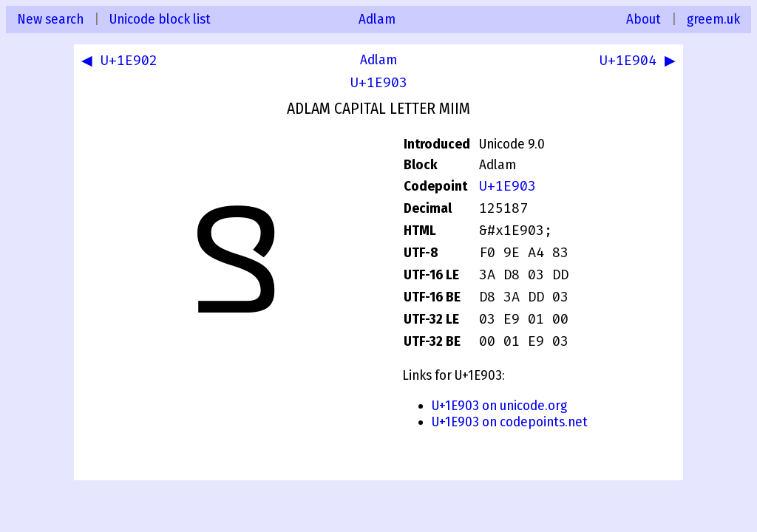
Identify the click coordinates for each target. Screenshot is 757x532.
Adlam (377, 19)
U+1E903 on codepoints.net (510, 422)
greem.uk (713, 19)
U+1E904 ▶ (635, 62)
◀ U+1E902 (122, 62)
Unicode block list (160, 19)
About (644, 19)
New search (50, 19)
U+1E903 (379, 83)
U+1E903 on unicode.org (499, 406)
